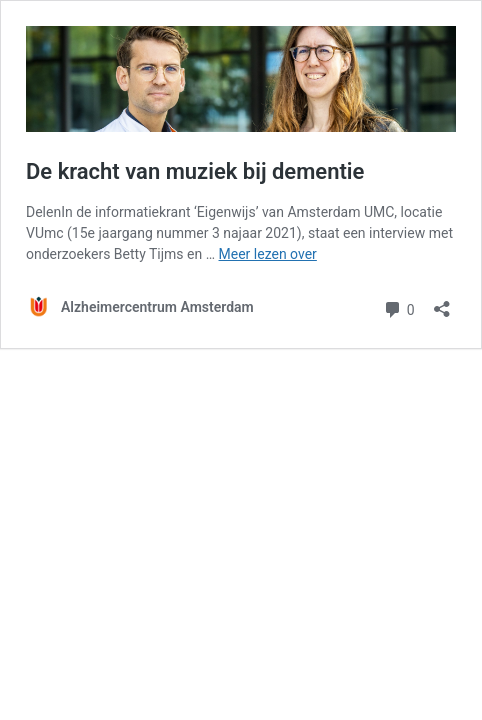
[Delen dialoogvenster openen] (442, 302)
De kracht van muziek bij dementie (195, 171)
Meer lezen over (268, 254)
